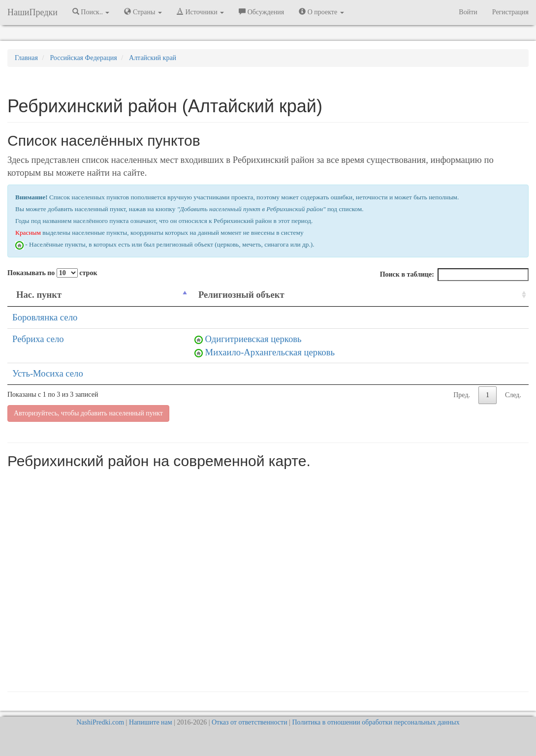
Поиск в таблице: (454, 275)
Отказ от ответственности (250, 722)
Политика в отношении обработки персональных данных (376, 722)
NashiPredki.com (100, 722)
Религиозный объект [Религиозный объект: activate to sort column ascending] (241, 295)
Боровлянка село (45, 317)
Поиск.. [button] (91, 12)
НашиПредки (32, 12)
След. (513, 395)
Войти (468, 12)
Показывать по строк (52, 273)
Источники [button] (200, 12)
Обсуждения (261, 12)
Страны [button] (143, 12)
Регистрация (510, 12)
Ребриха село (38, 339)
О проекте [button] (321, 12)
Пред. (462, 395)
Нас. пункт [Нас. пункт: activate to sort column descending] (39, 295)
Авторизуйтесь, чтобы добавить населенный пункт (88, 413)
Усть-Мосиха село (48, 373)
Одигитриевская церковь (253, 339)
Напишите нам (151, 722)
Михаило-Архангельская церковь (270, 352)
